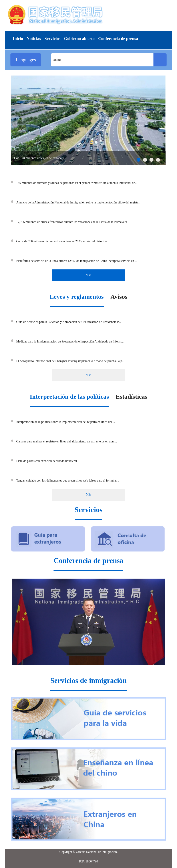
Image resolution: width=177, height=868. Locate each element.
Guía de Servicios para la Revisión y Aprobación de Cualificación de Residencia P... (69, 322)
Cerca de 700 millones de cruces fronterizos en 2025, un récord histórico (61, 241)
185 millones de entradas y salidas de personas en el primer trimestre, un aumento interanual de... (77, 183)
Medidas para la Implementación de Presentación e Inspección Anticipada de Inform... (70, 341)
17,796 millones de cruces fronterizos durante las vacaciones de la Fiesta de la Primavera (72, 222)
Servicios (89, 510)
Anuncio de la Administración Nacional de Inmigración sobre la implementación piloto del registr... (78, 202)
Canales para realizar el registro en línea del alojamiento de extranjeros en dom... (67, 441)
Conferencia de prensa (88, 561)
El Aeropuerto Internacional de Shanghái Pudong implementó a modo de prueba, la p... (70, 361)
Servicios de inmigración (88, 681)
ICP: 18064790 (88, 861)
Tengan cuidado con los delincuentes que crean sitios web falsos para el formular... (68, 481)
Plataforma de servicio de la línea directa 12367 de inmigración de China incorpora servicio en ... (77, 261)
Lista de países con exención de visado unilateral (47, 461)
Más (88, 275)
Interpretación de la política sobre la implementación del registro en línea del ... (66, 422)
